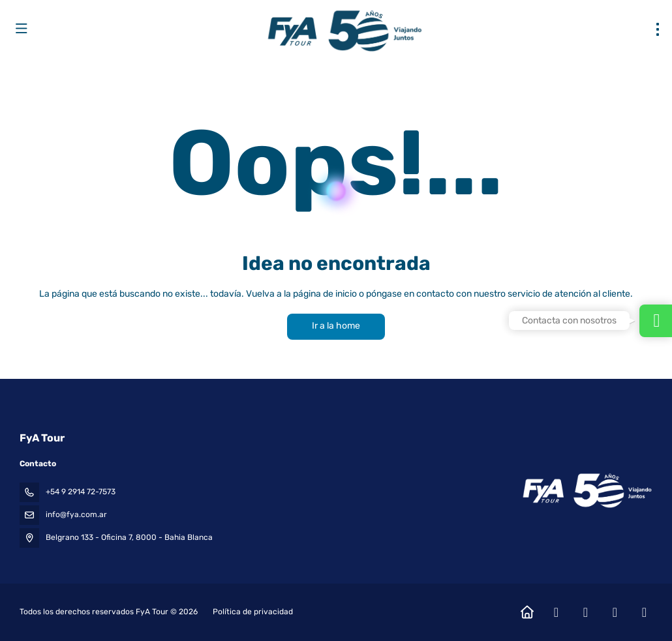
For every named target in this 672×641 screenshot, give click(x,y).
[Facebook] (556, 612)
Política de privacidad (253, 612)
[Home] (527, 612)
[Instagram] (586, 612)
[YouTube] (615, 612)
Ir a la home (336, 326)
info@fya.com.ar (76, 514)
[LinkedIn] (644, 612)
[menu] (658, 29)
